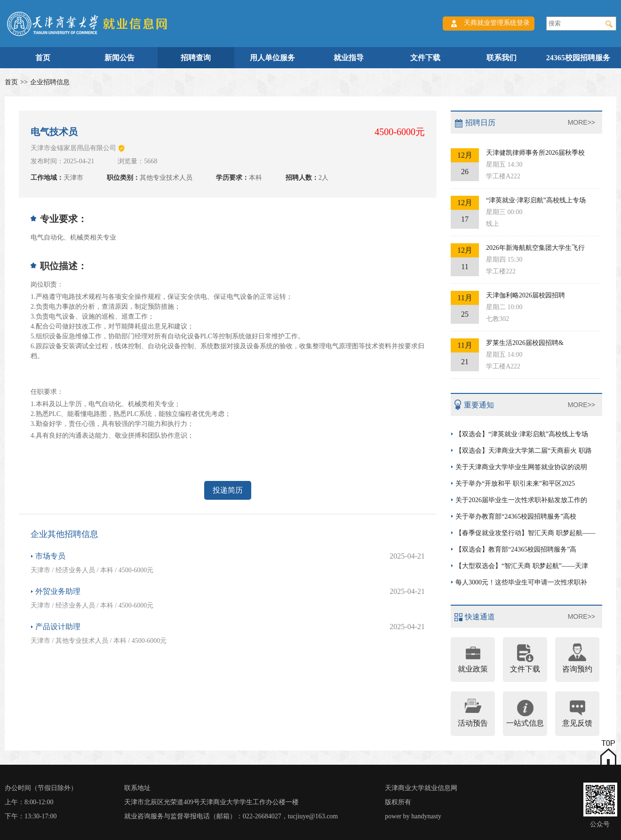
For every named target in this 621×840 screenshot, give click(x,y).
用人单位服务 (272, 58)
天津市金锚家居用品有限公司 (73, 148)
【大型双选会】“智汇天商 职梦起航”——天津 (522, 566)
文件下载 (425, 58)
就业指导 (349, 58)
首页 (43, 58)
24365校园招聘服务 (578, 58)
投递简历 (228, 490)
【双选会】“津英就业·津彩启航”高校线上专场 (522, 434)
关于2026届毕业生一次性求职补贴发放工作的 (521, 500)
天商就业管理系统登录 (497, 23)
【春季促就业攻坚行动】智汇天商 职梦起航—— (525, 533)
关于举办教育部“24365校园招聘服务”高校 (516, 516)
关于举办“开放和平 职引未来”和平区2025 (515, 484)
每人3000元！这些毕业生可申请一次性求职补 (521, 582)
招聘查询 (196, 58)
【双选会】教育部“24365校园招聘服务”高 (516, 549)
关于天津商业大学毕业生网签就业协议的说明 (521, 467)
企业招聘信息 (50, 82)
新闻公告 (119, 58)
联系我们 (502, 58)
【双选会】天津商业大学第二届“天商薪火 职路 (524, 451)
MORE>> (581, 122)
